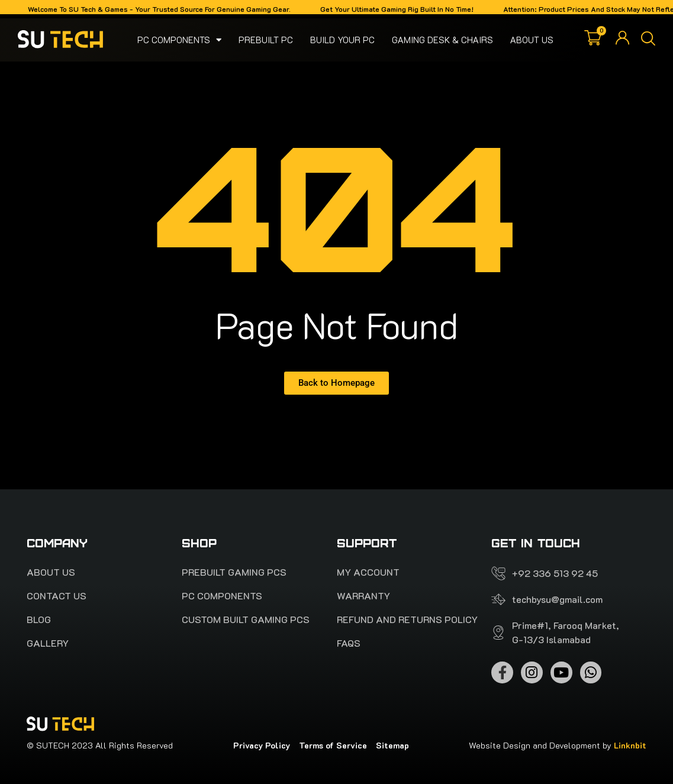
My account (368, 572)
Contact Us (57, 596)
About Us (532, 40)
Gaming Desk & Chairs (442, 40)
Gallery (48, 643)
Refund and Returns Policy (407, 620)
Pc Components (179, 40)
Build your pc (342, 40)
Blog (39, 620)
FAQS (349, 643)
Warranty (363, 596)
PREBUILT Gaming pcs (234, 572)
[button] (648, 40)
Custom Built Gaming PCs (246, 620)
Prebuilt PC (266, 40)
